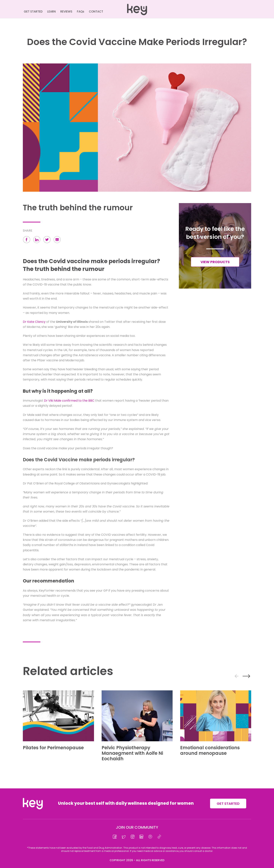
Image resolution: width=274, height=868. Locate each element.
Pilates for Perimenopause (53, 748)
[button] (27, 240)
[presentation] (237, 676)
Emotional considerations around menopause (210, 750)
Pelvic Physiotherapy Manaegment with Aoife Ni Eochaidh (132, 753)
